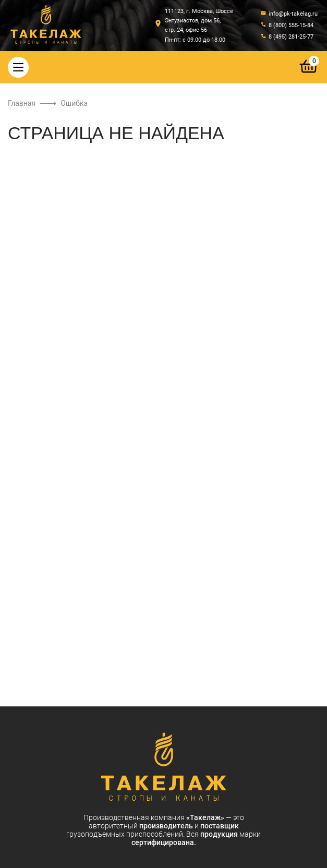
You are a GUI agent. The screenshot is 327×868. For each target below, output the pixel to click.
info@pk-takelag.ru (293, 14)
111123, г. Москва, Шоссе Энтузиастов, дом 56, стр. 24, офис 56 (199, 21)
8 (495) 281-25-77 (291, 37)
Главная (22, 103)
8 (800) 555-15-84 (291, 25)
